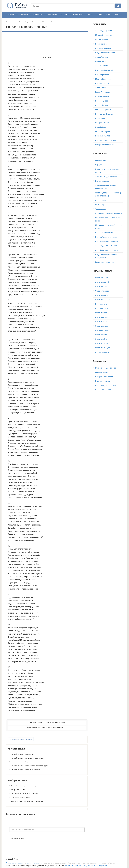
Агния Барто (100, 88)
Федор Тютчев (101, 57)
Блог (108, 15)
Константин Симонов (104, 114)
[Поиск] (73, 6)
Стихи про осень (102, 313)
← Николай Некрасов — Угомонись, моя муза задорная (27, 724)
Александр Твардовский (106, 140)
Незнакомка (101, 200)
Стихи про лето (102, 326)
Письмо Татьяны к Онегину (107, 237)
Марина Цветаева (103, 79)
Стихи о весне (101, 322)
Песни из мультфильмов (106, 385)
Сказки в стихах (102, 352)
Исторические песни (104, 377)
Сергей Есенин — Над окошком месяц (23, 783)
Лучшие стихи (78, 15)
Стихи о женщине (103, 300)
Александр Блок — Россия (106, 246)
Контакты (69, 863)
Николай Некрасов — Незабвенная (22, 752)
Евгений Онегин (102, 160)
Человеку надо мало (104, 233)
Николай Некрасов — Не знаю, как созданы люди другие (30, 763)
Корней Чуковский (103, 101)
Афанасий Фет (101, 61)
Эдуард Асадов (102, 105)
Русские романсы (103, 381)
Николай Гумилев (103, 136)
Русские (11, 15)
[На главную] (18, 8)
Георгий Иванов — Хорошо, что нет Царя (24, 791)
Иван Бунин (100, 118)
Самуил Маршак (102, 96)
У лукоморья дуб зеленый (106, 177)
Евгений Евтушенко (104, 110)
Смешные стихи (102, 330)
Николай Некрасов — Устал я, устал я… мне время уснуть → (67, 724)
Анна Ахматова (102, 66)
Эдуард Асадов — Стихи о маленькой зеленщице (27, 799)
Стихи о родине (102, 343)
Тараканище (101, 209)
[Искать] (118, 6)
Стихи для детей (102, 282)
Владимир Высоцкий (104, 70)
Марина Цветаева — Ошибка (20, 795)
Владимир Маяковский (105, 53)
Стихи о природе (102, 291)
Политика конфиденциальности (86, 863)
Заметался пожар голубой (106, 262)
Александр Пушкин (103, 31)
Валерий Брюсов (102, 123)
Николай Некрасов (103, 48)
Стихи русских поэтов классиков (21, 737)
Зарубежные (23, 15)
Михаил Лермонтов (104, 35)
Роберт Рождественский (106, 145)
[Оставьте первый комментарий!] (47, 827)
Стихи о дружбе (102, 295)
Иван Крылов (101, 44)
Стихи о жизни (101, 286)
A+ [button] (50, 57)
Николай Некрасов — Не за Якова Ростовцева (26, 767)
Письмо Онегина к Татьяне (107, 241)
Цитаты (90, 15)
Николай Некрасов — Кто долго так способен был (27, 755)
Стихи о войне (101, 339)
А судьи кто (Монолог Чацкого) (108, 213)
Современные (37, 15)
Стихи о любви (101, 278)
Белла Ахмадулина (103, 132)
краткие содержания (34, 860)
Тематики (65, 15)
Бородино (99, 165)
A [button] (43, 58)
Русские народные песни (106, 368)
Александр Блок (102, 83)
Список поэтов (52, 15)
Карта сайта (104, 863)
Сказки (117, 15)
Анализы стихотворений (15, 860)
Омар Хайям (100, 127)
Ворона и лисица (102, 181)
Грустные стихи (102, 308)
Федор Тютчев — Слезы (19, 787)
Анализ (100, 15)
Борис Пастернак (102, 92)
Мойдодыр (100, 205)
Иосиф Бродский (102, 75)
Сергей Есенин (101, 39)
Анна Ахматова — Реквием (107, 250)
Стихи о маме (101, 335)
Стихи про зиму (102, 317)
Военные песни (102, 372)
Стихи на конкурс (103, 348)
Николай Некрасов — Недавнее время (23, 759)
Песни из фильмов (103, 390)
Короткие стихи (102, 304)
